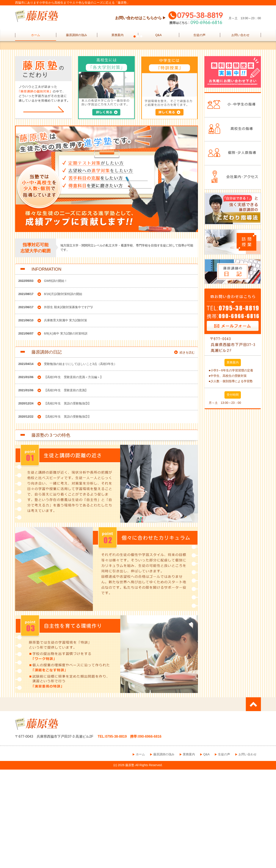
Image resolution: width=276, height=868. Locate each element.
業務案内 (118, 35)
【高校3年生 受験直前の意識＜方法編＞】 (74, 475)
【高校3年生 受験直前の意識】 (66, 489)
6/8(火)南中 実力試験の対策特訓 (66, 432)
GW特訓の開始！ (56, 379)
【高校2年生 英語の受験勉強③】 (67, 502)
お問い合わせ (240, 35)
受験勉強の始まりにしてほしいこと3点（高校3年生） (80, 462)
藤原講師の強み (77, 35)
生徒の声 (199, 35)
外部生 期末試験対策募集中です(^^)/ (68, 406)
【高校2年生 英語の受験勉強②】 (67, 515)
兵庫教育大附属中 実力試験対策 (66, 419)
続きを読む (187, 451)
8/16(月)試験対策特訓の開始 (63, 392)
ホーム (36, 35)
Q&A (158, 35)
